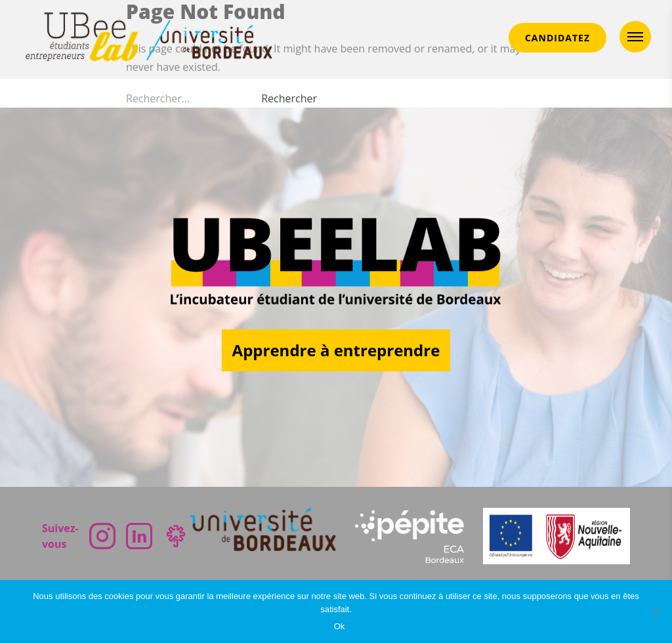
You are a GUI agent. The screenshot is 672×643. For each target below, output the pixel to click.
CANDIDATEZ (557, 38)
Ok (340, 626)
